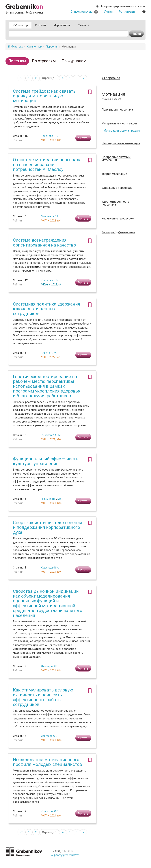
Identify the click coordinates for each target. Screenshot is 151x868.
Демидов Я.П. (49, 666)
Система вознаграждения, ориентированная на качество (44, 242)
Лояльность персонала (117, 110)
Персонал (52, 47)
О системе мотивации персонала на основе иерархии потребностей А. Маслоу (47, 165)
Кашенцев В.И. (50, 568)
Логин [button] (108, 12)
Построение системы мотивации (116, 159)
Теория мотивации (114, 174)
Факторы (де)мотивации (118, 232)
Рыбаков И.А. (49, 435)
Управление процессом (118, 219)
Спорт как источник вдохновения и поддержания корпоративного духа (48, 527)
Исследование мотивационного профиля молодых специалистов (47, 762)
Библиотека (16, 47)
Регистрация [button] (127, 12)
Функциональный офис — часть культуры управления (46, 461)
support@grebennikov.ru (66, 855)
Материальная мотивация (119, 124)
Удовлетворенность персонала (115, 203)
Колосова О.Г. (50, 811)
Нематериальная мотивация (121, 143)
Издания (41, 25)
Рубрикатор (20, 25)
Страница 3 (49, 78)
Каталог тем (34, 47)
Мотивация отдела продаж (122, 131)
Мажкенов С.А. (50, 216)
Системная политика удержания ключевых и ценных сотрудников (47, 309)
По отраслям (44, 61)
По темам (17, 61)
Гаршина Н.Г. (49, 499)
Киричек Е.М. (49, 353)
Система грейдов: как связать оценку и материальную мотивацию (44, 96)
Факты (83, 25)
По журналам (74, 61)
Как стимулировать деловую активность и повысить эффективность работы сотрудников (43, 697)
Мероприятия (62, 25)
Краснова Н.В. (50, 136)
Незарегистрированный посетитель (121, 6)
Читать (83, 138)
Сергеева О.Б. (49, 736)
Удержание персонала (117, 188)
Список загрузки (84, 12)
